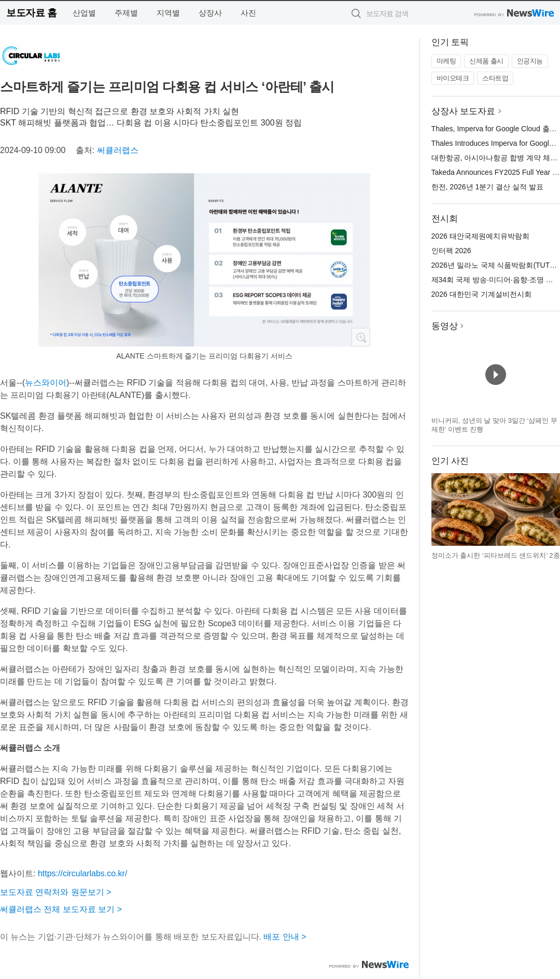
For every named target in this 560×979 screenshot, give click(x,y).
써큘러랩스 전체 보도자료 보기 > (61, 909)
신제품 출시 (486, 61)
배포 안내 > (285, 937)
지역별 (168, 13)
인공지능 (530, 61)
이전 (440, 509)
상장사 (210, 13)
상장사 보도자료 (464, 111)
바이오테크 (453, 78)
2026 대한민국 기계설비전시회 (481, 294)
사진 (248, 13)
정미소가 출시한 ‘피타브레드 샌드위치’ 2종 (496, 555)
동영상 (445, 326)
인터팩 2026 (451, 251)
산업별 (84, 13)
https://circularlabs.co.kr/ (83, 873)
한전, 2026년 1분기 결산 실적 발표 (487, 187)
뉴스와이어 (46, 383)
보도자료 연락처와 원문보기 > (56, 892)
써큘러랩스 (118, 150)
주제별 (126, 13)
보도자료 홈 (31, 13)
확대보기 (361, 337)
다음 (552, 509)
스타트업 (495, 78)
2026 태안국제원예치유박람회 (480, 236)
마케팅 (446, 61)
